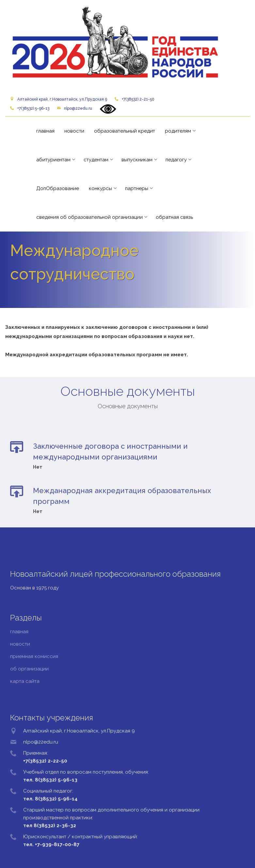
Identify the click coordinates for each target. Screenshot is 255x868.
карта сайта (25, 681)
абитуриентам (53, 160)
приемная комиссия (34, 656)
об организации (29, 669)
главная (45, 131)
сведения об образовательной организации (89, 217)
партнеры (137, 188)
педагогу (176, 160)
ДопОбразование (58, 188)
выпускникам (137, 160)
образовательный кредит (125, 131)
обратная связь (174, 217)
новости (74, 131)
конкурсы (100, 188)
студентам (96, 160)
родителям (178, 131)
